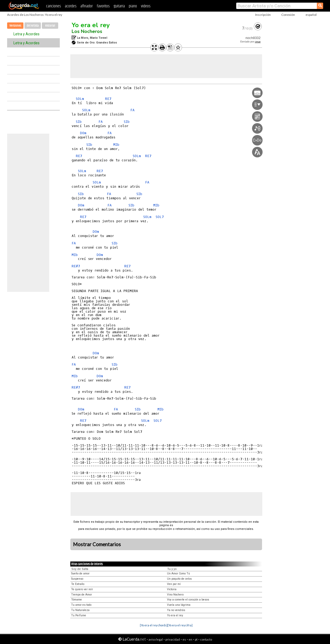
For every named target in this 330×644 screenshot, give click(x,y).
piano (133, 6)
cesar (258, 42)
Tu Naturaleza (80, 610)
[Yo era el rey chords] (154, 625)
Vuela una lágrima (179, 605)
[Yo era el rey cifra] (180, 625)
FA (132, 110)
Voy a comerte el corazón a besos (188, 600)
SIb (79, 122)
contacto (206, 639)
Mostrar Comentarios (97, 544)
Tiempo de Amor (82, 595)
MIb (116, 145)
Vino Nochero (175, 595)
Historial (50, 26)
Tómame (77, 600)
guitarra (119, 6)
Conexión (288, 15)
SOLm (80, 99)
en (190, 639)
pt (196, 639)
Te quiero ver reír (82, 589)
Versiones (15, 26)
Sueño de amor (80, 573)
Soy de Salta (80, 569)
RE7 (108, 99)
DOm (83, 133)
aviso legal (156, 639)
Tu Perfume (79, 615)
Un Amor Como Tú (178, 573)
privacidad (173, 639)
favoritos (103, 6)
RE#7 (76, 266)
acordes (71, 6)
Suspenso (77, 579)
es (184, 639)
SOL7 (160, 217)
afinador (87, 6)
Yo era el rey (91, 25)
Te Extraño (78, 584)
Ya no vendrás (176, 610)
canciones (53, 6)
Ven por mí (174, 584)
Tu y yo (172, 569)
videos (146, 6)
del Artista (33, 26)
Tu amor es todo (81, 605)
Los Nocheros (87, 31)
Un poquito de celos (179, 579)
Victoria (172, 589)
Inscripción (263, 15)
